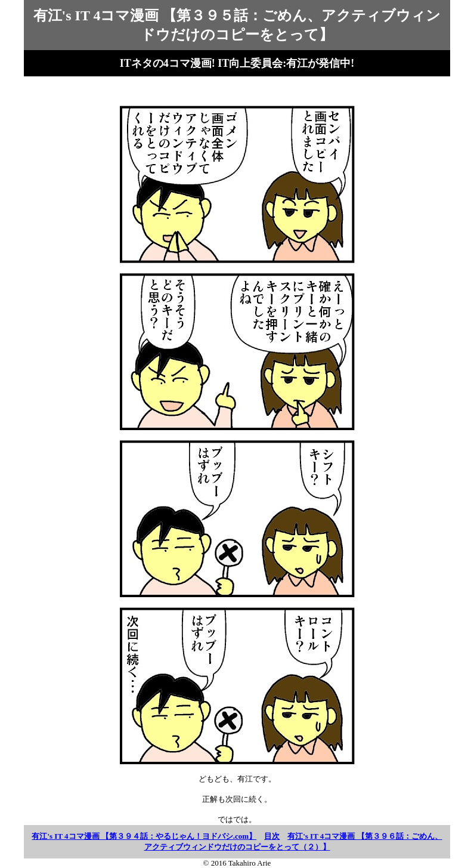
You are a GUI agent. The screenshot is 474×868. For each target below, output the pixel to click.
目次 (272, 836)
